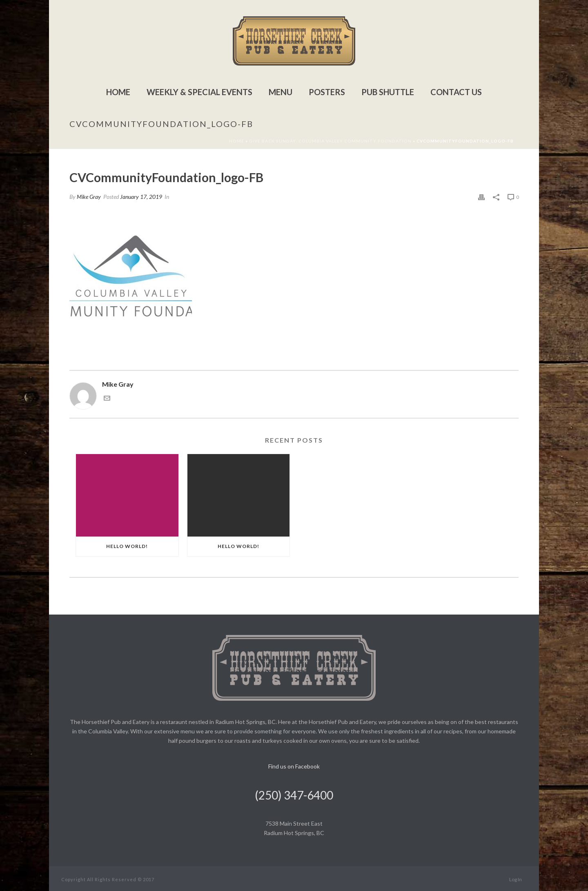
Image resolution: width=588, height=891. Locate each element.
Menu (281, 92)
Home (118, 92)
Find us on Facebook (294, 766)
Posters (327, 92)
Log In (516, 879)
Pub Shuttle (388, 92)
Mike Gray (89, 197)
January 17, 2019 (141, 197)
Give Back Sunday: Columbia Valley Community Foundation (330, 141)
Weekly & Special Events (199, 92)
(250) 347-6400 (294, 795)
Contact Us (456, 92)
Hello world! (127, 546)
